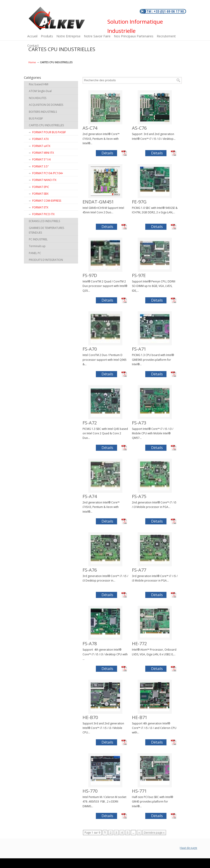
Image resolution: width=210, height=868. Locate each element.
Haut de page (188, 848)
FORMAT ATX (40, 139)
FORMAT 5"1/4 (41, 159)
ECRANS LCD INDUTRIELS (44, 221)
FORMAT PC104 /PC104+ (48, 173)
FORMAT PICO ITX (43, 214)
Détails (107, 153)
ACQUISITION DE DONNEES (46, 105)
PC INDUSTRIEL (38, 239)
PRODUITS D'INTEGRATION (46, 260)
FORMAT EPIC (41, 187)
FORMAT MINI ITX (43, 153)
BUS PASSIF (36, 118)
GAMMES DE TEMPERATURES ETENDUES (46, 230)
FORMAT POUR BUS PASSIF (49, 132)
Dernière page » (154, 833)
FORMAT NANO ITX (44, 180)
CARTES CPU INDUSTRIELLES (46, 125)
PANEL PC (35, 253)
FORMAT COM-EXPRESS (47, 201)
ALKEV (57, 18)
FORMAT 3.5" (40, 166)
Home (32, 62)
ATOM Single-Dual (40, 91)
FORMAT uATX (41, 146)
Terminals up (37, 246)
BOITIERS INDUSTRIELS (43, 112)
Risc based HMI (39, 84)
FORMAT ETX (40, 207)
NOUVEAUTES (38, 98)
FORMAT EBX (40, 194)
